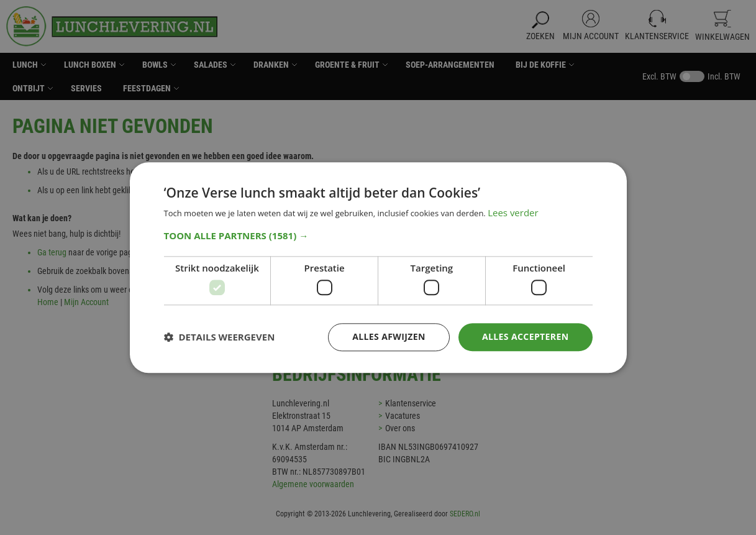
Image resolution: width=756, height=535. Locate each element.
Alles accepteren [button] (526, 336)
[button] (378, 235)
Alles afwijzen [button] (389, 336)
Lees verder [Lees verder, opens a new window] (513, 213)
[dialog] (378, 267)
